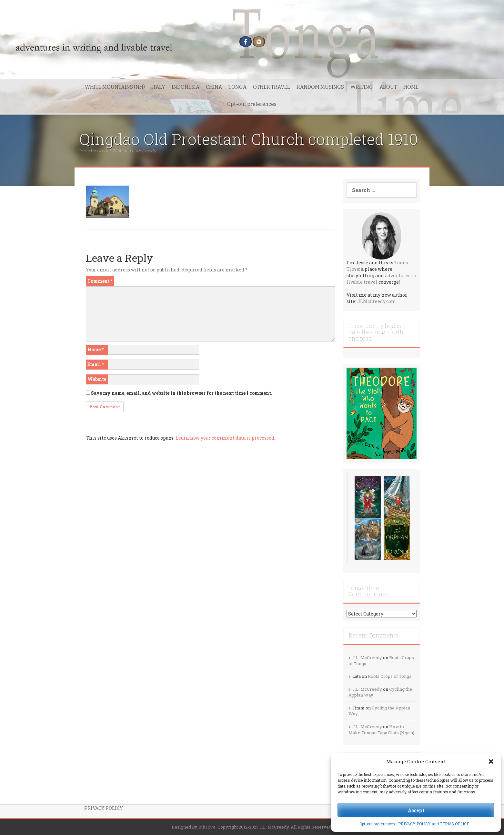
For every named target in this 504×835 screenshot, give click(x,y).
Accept (416, 810)
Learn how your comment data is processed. (225, 438)
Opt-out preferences (377, 824)
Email (96, 364)
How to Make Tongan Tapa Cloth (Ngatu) (381, 730)
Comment (100, 281)
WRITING (362, 87)
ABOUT (388, 87)
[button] (491, 761)
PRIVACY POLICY (104, 808)
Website (97, 379)
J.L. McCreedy (142, 151)
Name (96, 349)
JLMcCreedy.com (377, 301)
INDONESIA (186, 87)
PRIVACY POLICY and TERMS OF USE (434, 824)
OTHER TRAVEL (272, 87)
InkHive (207, 827)
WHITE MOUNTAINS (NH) (115, 87)
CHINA (214, 87)
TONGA (237, 87)
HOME (411, 87)
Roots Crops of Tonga (390, 676)
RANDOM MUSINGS (320, 87)
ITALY (158, 87)
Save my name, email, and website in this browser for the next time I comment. (182, 393)
